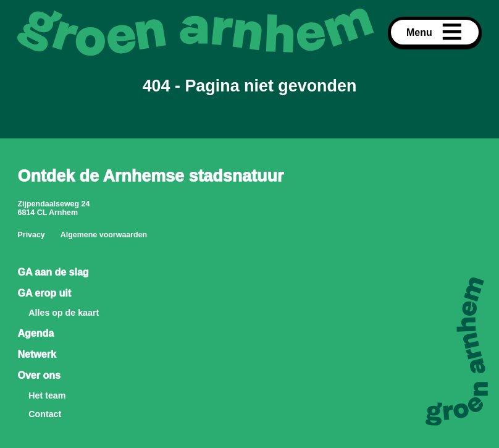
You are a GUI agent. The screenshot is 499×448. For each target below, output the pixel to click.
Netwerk (36, 354)
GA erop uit (44, 293)
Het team (47, 395)
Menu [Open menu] (435, 32)
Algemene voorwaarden (104, 235)
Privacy (31, 235)
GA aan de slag (53, 272)
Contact (45, 414)
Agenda (36, 333)
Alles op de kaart (64, 313)
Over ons (39, 375)
